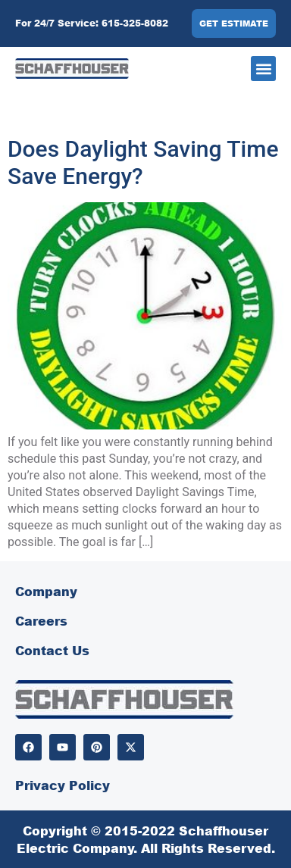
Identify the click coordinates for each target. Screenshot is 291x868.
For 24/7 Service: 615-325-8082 (92, 23)
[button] (263, 69)
